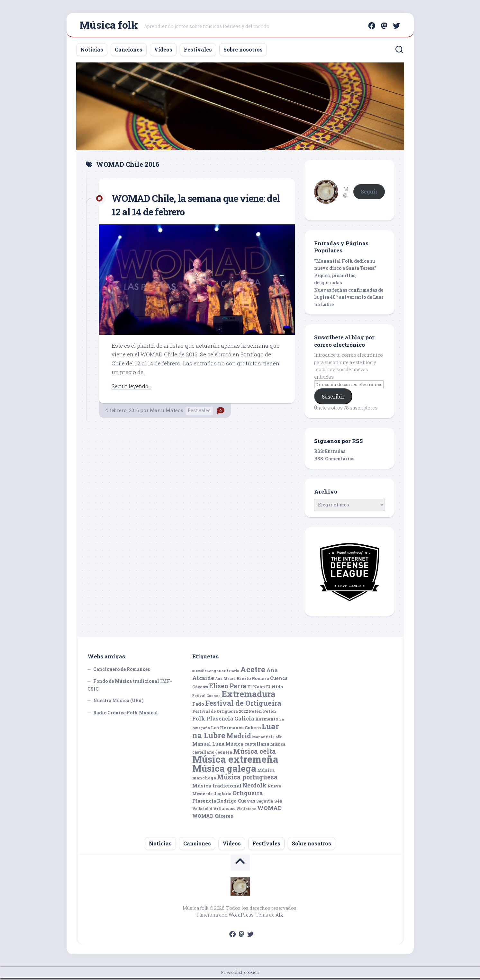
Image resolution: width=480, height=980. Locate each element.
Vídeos (163, 52)
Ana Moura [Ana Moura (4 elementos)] (225, 681)
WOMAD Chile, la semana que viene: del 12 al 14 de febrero (182, 207)
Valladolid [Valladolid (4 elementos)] (202, 811)
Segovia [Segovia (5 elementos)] (265, 803)
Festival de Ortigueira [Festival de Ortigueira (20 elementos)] (243, 705)
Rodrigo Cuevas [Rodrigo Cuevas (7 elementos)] (236, 803)
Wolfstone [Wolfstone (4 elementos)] (246, 811)
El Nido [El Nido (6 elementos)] (275, 689)
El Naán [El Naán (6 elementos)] (256, 689)
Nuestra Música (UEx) (118, 703)
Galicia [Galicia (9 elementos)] (244, 721)
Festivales (198, 52)
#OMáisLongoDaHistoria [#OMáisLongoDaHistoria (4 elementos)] (216, 673)
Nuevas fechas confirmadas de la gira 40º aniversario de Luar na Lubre (349, 299)
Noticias (92, 52)
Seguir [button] (369, 194)
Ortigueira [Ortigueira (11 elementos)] (248, 796)
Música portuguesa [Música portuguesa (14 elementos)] (247, 780)
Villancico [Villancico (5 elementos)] (224, 811)
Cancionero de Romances (122, 671)
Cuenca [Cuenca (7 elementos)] (279, 681)
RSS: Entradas (330, 454)
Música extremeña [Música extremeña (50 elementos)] (235, 762)
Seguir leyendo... (133, 388)
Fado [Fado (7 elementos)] (198, 706)
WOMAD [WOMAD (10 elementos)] (269, 810)
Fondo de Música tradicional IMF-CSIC (130, 688)
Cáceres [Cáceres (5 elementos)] (200, 689)
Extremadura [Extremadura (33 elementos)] (249, 696)
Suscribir (333, 399)
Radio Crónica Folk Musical (126, 715)
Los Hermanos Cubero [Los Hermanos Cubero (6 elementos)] (236, 730)
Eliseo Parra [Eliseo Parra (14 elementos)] (228, 688)
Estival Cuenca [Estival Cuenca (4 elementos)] (206, 698)
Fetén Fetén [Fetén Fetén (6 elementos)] (263, 714)
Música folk (109, 26)
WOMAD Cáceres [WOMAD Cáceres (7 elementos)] (213, 818)
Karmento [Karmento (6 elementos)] (267, 721)
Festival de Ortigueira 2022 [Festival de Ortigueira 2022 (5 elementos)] (220, 714)
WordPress (241, 917)
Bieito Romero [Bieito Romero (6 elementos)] (253, 681)
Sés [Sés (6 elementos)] (278, 803)
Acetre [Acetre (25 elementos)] (253, 671)
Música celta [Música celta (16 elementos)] (254, 754)
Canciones (129, 52)
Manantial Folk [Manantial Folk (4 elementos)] (267, 739)
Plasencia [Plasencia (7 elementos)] (204, 803)
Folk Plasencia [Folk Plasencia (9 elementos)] (213, 721)
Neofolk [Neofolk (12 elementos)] (254, 787)
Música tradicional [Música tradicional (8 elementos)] (217, 788)
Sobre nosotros (243, 52)
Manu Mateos (167, 412)
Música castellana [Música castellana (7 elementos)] (247, 746)
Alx (279, 917)
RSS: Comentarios (334, 461)
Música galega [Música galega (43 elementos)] (224, 771)
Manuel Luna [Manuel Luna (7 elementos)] (208, 746)
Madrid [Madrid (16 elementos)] (239, 738)
